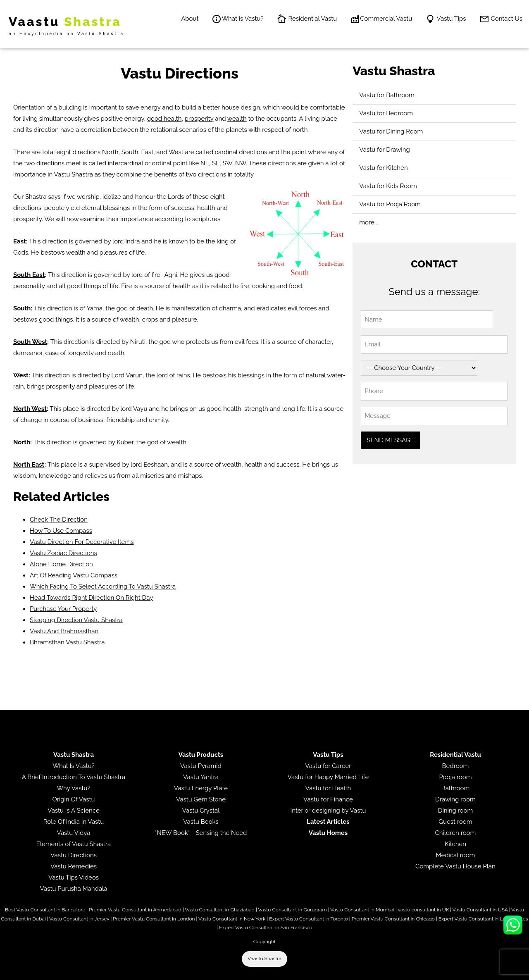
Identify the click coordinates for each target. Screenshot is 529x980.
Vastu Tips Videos (74, 877)
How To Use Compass (61, 531)
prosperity (199, 119)
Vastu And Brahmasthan (64, 631)
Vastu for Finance (328, 799)
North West (30, 409)
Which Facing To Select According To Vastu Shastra (103, 587)
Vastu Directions (74, 855)
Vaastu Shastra (264, 959)
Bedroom (456, 766)
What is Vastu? (237, 19)
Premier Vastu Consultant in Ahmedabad (135, 910)
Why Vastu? (73, 788)
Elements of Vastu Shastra (74, 844)
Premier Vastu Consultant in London (154, 919)
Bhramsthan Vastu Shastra (67, 642)
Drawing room (455, 799)
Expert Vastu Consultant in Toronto (308, 919)
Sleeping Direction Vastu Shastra (76, 620)
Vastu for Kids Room (388, 186)
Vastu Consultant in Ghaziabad (220, 910)
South (22, 308)
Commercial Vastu (381, 19)
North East (29, 465)
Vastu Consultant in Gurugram (292, 910)
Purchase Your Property (63, 609)
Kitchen (455, 844)
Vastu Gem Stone (201, 799)
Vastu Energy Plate (201, 788)
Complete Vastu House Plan (455, 866)
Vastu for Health (328, 788)
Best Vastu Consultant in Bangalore (45, 910)
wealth (237, 119)
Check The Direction (59, 520)
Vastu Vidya (74, 833)
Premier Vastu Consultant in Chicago (393, 919)
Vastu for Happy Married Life (328, 777)
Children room (456, 833)
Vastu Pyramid (201, 766)
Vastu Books (201, 822)
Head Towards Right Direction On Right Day (91, 598)
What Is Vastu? (74, 766)
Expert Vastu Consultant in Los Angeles (483, 919)
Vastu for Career (328, 766)
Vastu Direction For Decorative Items (82, 542)
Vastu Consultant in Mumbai (362, 910)
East (20, 241)
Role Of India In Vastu (74, 822)
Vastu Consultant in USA (480, 910)
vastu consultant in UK (424, 910)
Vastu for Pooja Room (390, 204)
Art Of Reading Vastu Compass (74, 575)
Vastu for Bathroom (387, 95)
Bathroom (456, 788)
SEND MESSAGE (390, 440)
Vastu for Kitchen (383, 168)
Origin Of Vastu (74, 799)
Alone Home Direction (61, 564)
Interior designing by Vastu (328, 811)
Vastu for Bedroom (386, 113)
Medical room (455, 855)
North (22, 442)
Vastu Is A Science (73, 811)
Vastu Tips (446, 19)
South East (29, 275)
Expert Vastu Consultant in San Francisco (266, 928)
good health (164, 119)
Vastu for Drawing (384, 150)
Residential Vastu (307, 19)
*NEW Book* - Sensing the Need (201, 833)
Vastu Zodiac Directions (63, 553)
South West (30, 342)
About (190, 19)
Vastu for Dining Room (391, 131)
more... (368, 222)
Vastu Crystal (201, 811)
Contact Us (501, 19)
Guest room (455, 822)
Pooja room (455, 777)
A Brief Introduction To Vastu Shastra (74, 777)
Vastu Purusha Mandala (74, 889)
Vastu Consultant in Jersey (79, 919)
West (21, 375)
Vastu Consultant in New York (232, 919)
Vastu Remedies (74, 866)
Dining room (456, 811)
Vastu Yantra (201, 777)
